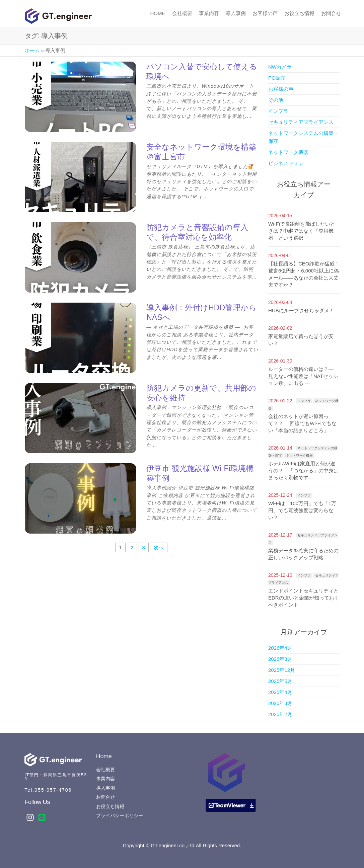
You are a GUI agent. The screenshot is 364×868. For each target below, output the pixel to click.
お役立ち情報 (299, 13)
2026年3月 (280, 659)
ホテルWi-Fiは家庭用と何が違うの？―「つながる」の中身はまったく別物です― (303, 470)
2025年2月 (280, 714)
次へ (159, 547)
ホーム (32, 50)
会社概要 (182, 13)
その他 (276, 100)
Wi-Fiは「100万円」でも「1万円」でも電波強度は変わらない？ (302, 510)
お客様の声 (265, 13)
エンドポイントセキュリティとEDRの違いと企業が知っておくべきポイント (304, 598)
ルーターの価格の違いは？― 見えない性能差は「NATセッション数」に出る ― (303, 376)
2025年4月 (280, 692)
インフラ (278, 111)
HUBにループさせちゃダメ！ (301, 310)
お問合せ (331, 13)
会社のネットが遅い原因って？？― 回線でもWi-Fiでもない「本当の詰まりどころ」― (302, 423)
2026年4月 (280, 648)
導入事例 (236, 13)
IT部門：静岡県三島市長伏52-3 (57, 777)
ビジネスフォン (286, 163)
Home (158, 13)
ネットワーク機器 (288, 152)
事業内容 (209, 13)
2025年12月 (282, 670)
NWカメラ (280, 67)
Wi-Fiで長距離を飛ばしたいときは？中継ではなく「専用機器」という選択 (302, 231)
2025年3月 (280, 703)
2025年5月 (280, 681)
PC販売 (277, 78)
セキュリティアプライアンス (301, 122)
